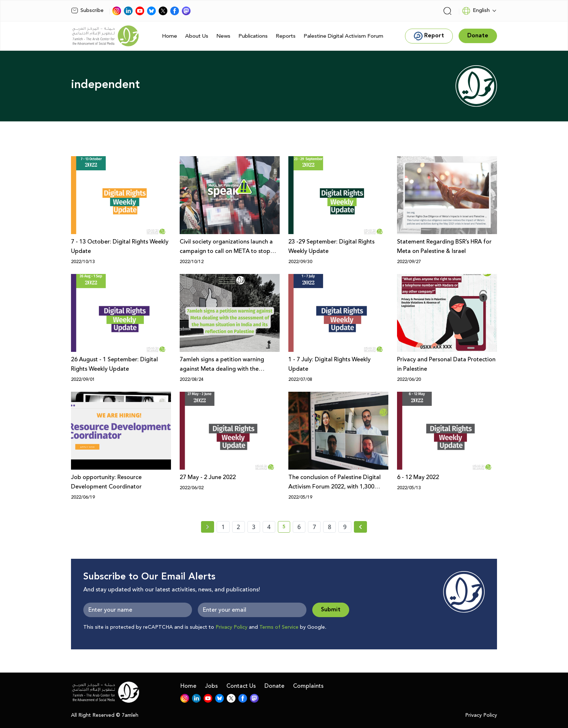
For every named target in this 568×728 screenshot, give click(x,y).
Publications (253, 36)
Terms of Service (279, 627)
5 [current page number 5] (286, 528)
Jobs (211, 686)
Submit (331, 610)
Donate (274, 686)
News (223, 36)
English (476, 11)
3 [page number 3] (254, 527)
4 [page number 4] (269, 527)
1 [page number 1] (223, 527)
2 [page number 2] (239, 527)
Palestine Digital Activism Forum (343, 36)
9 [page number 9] (345, 527)
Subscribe (87, 11)
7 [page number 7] (314, 527)
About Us (197, 36)
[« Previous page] (208, 527)
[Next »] (361, 527)
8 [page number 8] (329, 527)
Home (170, 36)
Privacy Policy (231, 627)
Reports (286, 36)
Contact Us (241, 686)
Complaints (308, 686)
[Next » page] (360, 527)
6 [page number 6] (299, 527)
